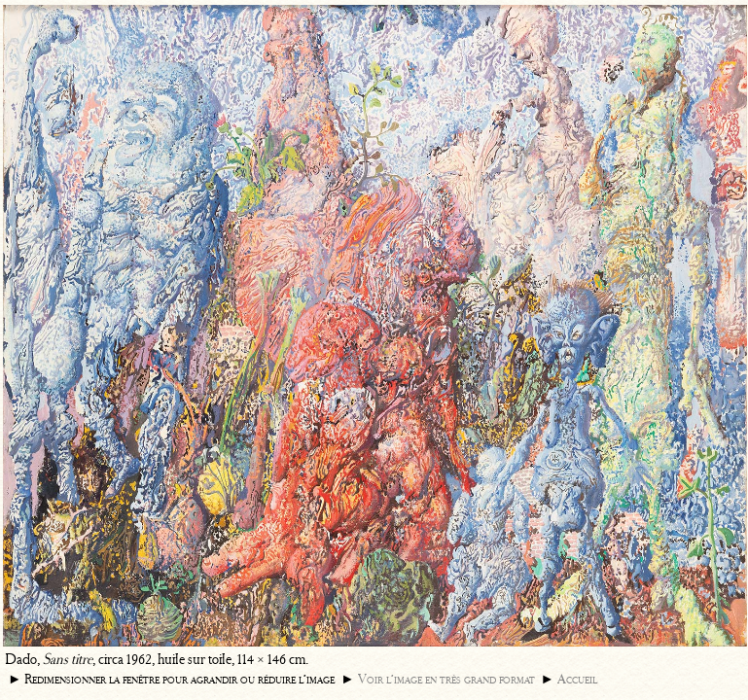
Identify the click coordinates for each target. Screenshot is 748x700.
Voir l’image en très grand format (446, 679)
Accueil (577, 679)
